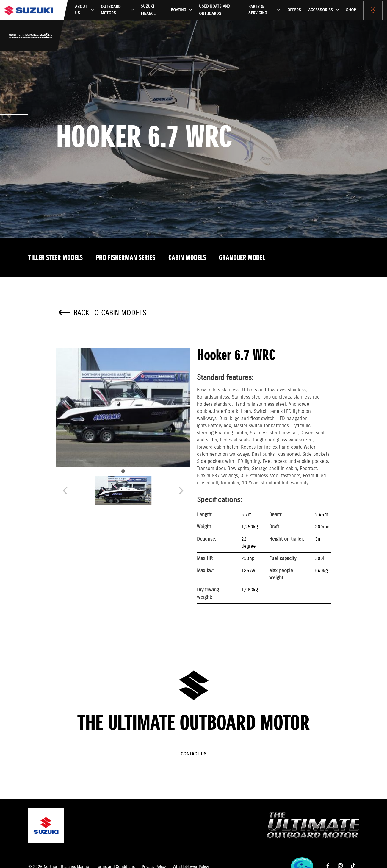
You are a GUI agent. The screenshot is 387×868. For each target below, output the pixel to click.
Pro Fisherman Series (126, 258)
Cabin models (187, 258)
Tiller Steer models (55, 258)
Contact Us (193, 754)
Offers (294, 10)
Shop (351, 10)
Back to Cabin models (110, 313)
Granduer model (242, 258)
